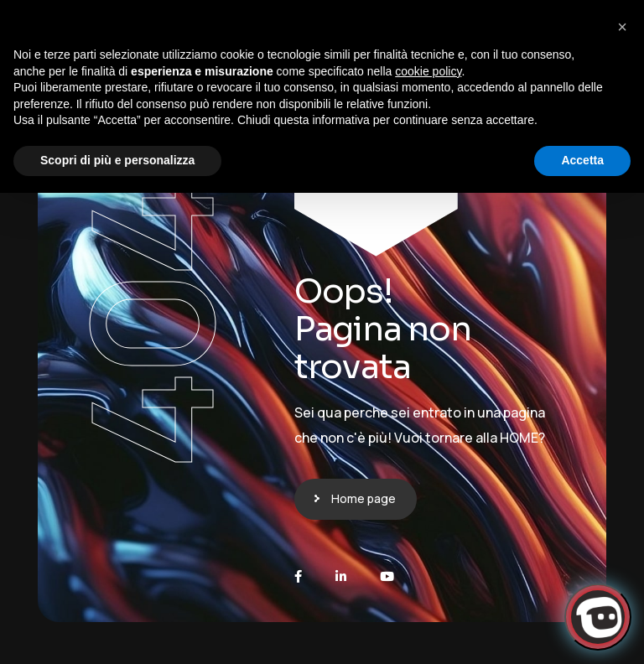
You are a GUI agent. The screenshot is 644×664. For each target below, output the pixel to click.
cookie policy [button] (428, 71)
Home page (364, 498)
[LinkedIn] (341, 576)
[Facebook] (298, 576)
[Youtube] (387, 576)
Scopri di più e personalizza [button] (117, 160)
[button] (622, 27)
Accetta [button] (582, 160)
